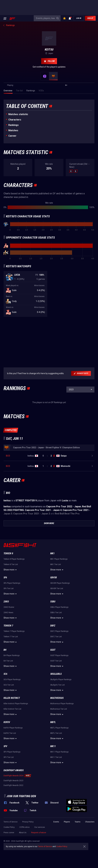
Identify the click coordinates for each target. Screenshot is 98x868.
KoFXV (7, 722)
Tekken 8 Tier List (11, 564)
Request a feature (39, 833)
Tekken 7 (8, 626)
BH (5, 650)
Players (67, 822)
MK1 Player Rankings (59, 559)
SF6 (5, 577)
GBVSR (54, 577)
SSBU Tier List (56, 613)
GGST (53, 650)
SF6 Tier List (9, 588)
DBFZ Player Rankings (59, 631)
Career (12, 136)
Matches (13, 130)
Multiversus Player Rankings (62, 704)
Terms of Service (11, 822)
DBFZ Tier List (56, 637)
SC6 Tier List (9, 685)
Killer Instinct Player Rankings (16, 704)
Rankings (13, 125)
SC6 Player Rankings (12, 680)
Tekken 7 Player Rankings (14, 631)
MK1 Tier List (56, 564)
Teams (78, 822)
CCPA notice (24, 827)
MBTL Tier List (56, 733)
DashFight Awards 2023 (13, 781)
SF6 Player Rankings (12, 583)
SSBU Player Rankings (59, 607)
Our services (40, 827)
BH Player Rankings (12, 655)
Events (56, 822)
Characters (15, 120)
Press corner (9, 833)
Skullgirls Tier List (58, 685)
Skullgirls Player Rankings (61, 680)
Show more (11, 570)
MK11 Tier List (56, 757)
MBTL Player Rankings (59, 728)
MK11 (53, 746)
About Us (23, 833)
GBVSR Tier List (57, 588)
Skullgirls (56, 674)
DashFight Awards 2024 (13, 776)
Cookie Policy (9, 827)
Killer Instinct (12, 698)
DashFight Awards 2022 (13, 785)
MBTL (53, 722)
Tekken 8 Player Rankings (14, 559)
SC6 (5, 674)
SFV (5, 746)
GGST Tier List (56, 661)
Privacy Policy (28, 822)
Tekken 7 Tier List (11, 637)
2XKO (6, 602)
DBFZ (53, 626)
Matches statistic (18, 114)
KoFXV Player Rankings (13, 728)
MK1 (52, 553)
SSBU (53, 602)
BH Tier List (8, 661)
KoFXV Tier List (10, 733)
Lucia (17, 275)
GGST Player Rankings (59, 655)
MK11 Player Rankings (59, 752)
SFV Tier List (9, 757)
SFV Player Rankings (12, 752)
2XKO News (8, 613)
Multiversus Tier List (59, 709)
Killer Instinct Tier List (12, 709)
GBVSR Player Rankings (60, 583)
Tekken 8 (8, 553)
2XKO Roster (9, 607)
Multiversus (57, 698)
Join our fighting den (21, 796)
